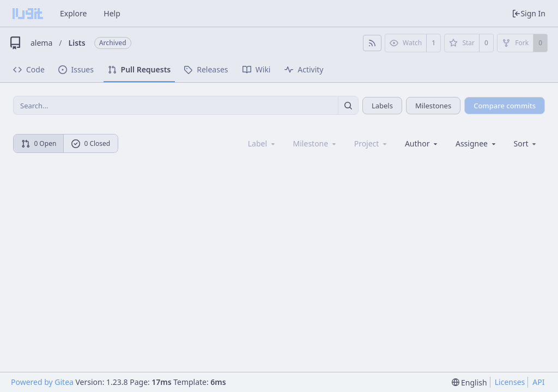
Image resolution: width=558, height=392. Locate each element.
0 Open (39, 143)
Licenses (510, 382)
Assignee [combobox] (477, 143)
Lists (77, 43)
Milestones (433, 106)
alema (41, 43)
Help (112, 13)
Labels (382, 106)
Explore (73, 13)
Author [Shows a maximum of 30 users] (422, 143)
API (538, 382)
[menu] (526, 143)
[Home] (28, 14)
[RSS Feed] (372, 43)
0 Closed (91, 143)
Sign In (529, 13)
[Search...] (348, 105)
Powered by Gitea (42, 382)
